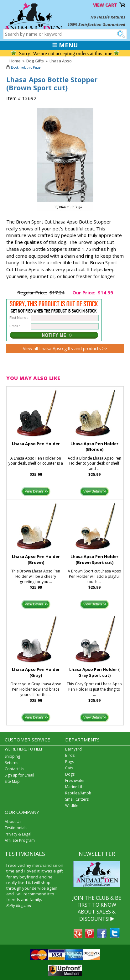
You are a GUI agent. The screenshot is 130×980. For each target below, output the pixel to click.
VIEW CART (105, 5)
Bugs (70, 762)
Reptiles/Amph (78, 793)
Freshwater (75, 780)
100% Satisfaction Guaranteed (96, 24)
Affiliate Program (20, 840)
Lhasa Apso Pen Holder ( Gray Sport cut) (94, 672)
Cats (69, 768)
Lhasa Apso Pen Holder (36, 444)
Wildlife (72, 806)
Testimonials (16, 828)
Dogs (70, 774)
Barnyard (73, 749)
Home (15, 61)
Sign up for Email (19, 775)
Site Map (12, 781)
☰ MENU (65, 45)
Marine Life (75, 787)
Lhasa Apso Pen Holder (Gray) (36, 672)
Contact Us (14, 769)
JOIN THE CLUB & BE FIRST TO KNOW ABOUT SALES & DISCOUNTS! (97, 908)
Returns (11, 763)
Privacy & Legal (18, 834)
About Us (13, 822)
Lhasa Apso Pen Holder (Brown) (36, 559)
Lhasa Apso (61, 61)
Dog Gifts (35, 61)
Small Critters (77, 799)
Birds (70, 755)
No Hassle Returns (108, 17)
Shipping (12, 756)
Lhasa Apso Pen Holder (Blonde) (94, 447)
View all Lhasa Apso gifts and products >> (65, 348)
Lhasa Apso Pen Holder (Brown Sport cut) (94, 559)
